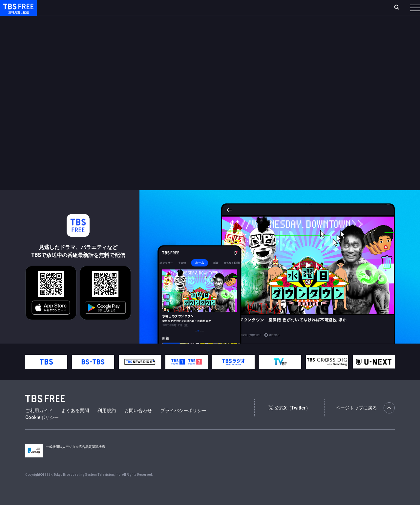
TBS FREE (17, 12)
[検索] (353, 8)
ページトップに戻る (365, 421)
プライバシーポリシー (183, 424)
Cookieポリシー (42, 431)
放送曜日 (97, 8)
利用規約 (107, 424)
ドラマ (132, 21)
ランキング (124, 8)
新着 (71, 21)
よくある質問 (75, 424)
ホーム (74, 8)
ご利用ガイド (39, 424)
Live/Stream (155, 8)
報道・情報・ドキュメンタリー (217, 21)
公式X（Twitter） (289, 421)
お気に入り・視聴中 (195, 8)
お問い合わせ (138, 424)
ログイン (292, 8)
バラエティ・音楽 (164, 21)
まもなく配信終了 (101, 21)
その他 (260, 21)
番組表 (399, 8)
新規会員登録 (325, 8)
